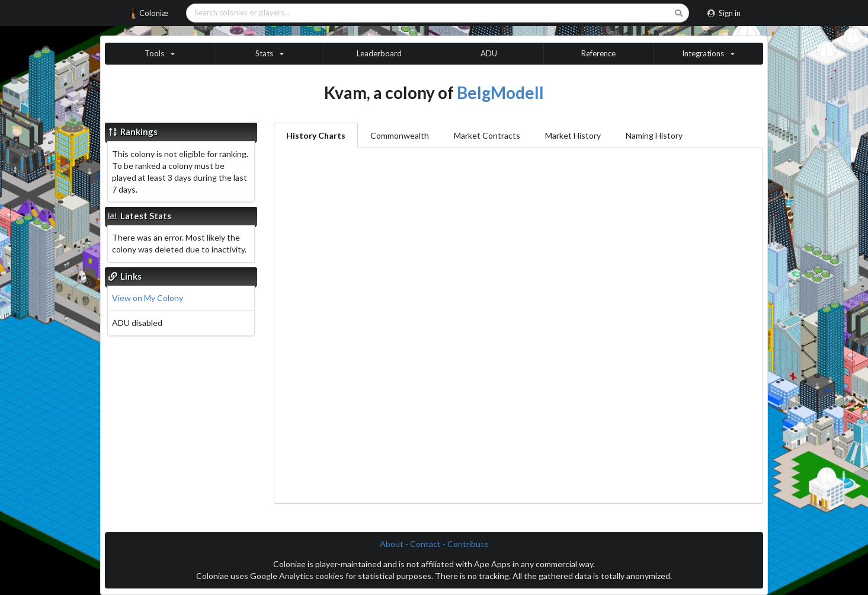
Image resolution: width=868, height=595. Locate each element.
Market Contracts (487, 135)
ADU (489, 53)
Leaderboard (379, 53)
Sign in (724, 13)
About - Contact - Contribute (434, 544)
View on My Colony (148, 298)
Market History (573, 135)
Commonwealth (400, 135)
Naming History (654, 135)
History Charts (316, 135)
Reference (598, 53)
